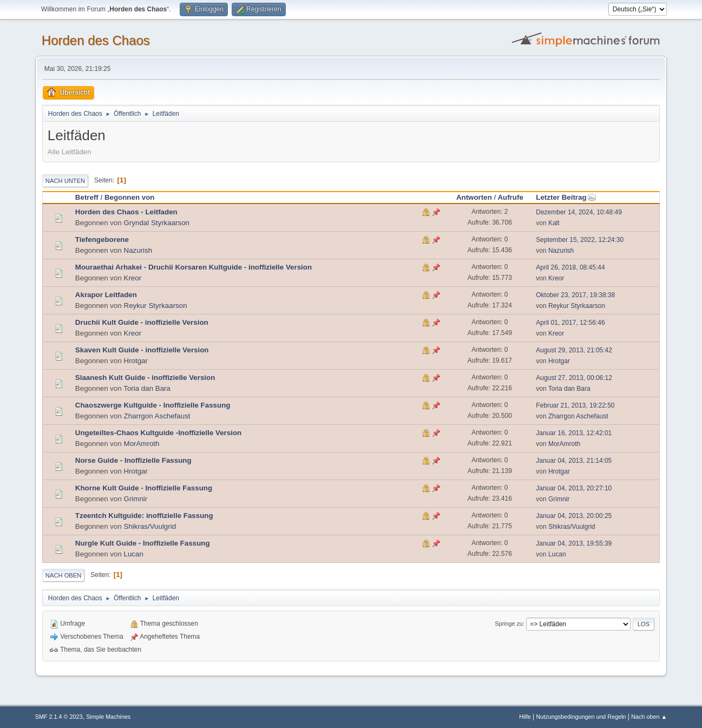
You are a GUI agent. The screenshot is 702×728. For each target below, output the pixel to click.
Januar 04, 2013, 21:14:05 (574, 461)
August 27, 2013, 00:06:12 (574, 378)
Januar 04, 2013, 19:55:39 (574, 543)
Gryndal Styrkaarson (157, 223)
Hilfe (525, 717)
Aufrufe (510, 197)
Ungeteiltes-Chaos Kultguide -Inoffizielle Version (158, 433)
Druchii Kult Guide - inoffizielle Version (142, 322)
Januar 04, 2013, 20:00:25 (574, 516)
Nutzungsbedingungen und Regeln (581, 717)
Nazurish (138, 250)
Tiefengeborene (102, 240)
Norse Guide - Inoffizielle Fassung (133, 460)
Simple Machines (108, 717)
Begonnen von (130, 197)
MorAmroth (142, 444)
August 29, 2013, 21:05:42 (574, 350)
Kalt (554, 223)
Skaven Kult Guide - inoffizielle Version (142, 350)
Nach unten (65, 181)
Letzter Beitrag (566, 197)
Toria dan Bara (147, 388)
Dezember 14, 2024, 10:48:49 (579, 212)
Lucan (134, 554)
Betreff (87, 197)
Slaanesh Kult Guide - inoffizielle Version (145, 378)
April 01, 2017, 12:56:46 (570, 323)
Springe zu (509, 624)
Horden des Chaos (96, 40)
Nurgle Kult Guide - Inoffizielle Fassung (143, 543)
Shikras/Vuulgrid (150, 526)
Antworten (474, 197)
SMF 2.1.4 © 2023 (59, 717)
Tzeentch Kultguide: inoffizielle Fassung (144, 516)
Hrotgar (136, 361)
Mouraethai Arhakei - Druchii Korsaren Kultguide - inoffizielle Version (193, 267)
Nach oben (64, 575)
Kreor (133, 278)
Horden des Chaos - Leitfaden (126, 212)
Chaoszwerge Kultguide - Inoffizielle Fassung (153, 405)
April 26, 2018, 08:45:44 (570, 267)
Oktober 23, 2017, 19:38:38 (575, 295)
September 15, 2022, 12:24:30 (580, 240)
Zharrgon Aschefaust (157, 416)
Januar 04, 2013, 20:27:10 (574, 488)
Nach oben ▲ (649, 717)
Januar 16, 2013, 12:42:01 (574, 433)
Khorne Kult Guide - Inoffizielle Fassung (144, 488)
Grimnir (136, 499)
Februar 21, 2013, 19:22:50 (575, 405)
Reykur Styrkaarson (156, 306)
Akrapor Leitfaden (106, 295)
